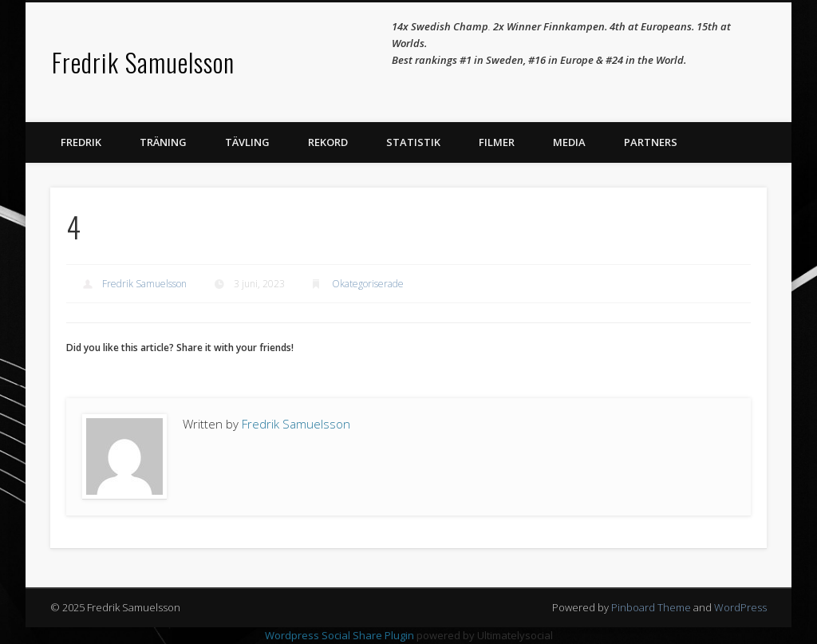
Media (569, 142)
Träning (163, 142)
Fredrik (81, 142)
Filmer (497, 142)
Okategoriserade (368, 284)
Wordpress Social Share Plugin (341, 635)
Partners (651, 142)
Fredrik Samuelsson (143, 62)
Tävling (247, 142)
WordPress (740, 607)
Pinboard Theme (651, 607)
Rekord (328, 142)
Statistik (413, 142)
